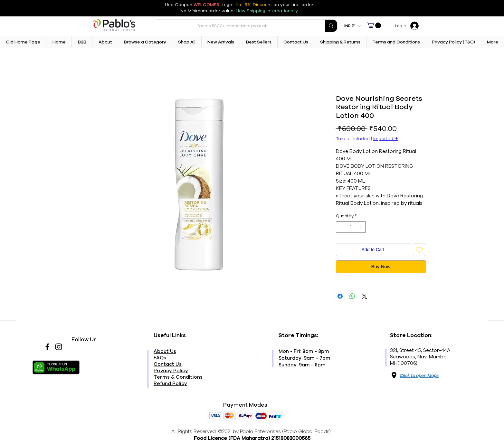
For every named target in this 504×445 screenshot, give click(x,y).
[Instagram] (59, 347)
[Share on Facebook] (340, 296)
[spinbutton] (351, 227)
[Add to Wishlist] (419, 250)
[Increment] (361, 227)
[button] (352, 26)
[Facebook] (47, 347)
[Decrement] (341, 227)
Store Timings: (298, 335)
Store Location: (411, 335)
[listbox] (352, 26)
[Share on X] (365, 296)
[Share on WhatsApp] (352, 296)
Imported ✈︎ (386, 139)
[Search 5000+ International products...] (234, 26)
